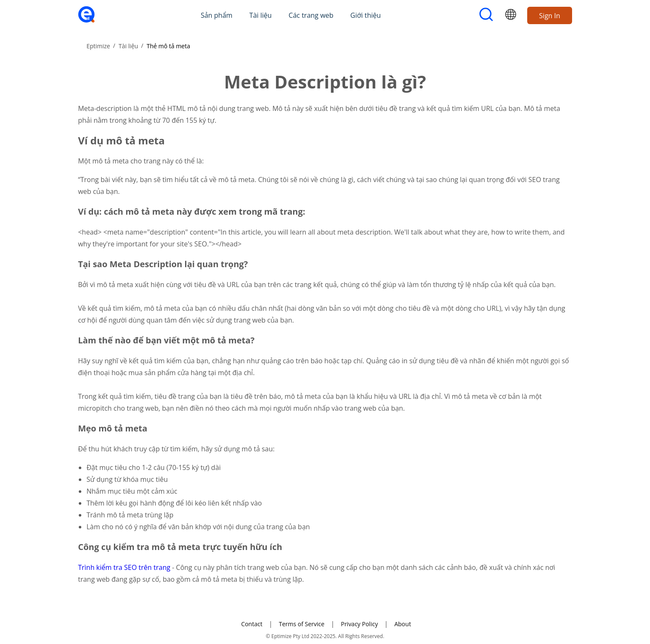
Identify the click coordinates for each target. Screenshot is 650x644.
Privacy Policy (359, 624)
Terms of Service (301, 624)
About (402, 624)
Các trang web (311, 15)
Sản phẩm (217, 15)
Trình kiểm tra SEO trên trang (125, 567)
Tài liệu (261, 15)
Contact (252, 624)
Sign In (550, 16)
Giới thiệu (365, 15)
